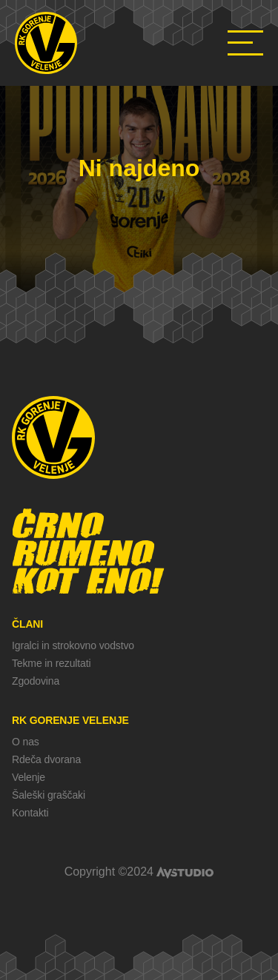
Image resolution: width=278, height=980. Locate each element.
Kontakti (30, 813)
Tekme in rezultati (51, 663)
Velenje (29, 777)
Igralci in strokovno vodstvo (73, 645)
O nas (26, 742)
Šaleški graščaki (49, 795)
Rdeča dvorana (46, 759)
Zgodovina (36, 681)
